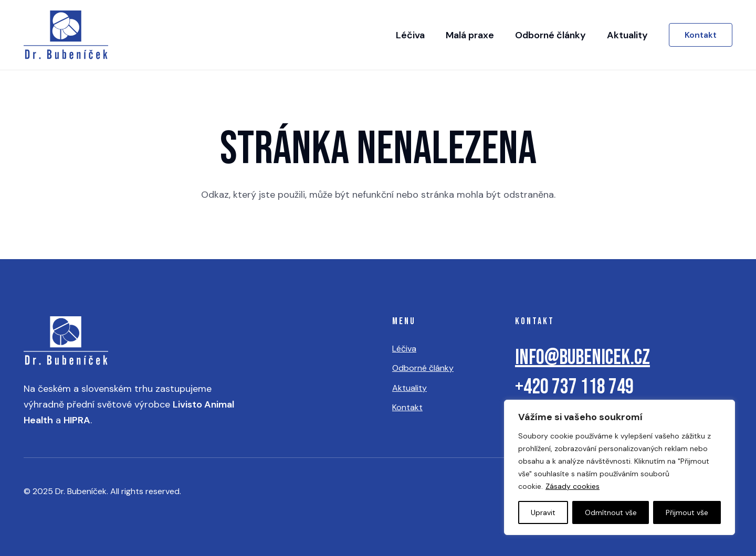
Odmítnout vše (611, 512)
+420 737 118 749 (574, 387)
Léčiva (404, 349)
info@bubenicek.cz (582, 358)
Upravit (543, 512)
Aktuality (409, 388)
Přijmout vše (687, 512)
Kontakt (407, 407)
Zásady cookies (573, 486)
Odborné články (423, 368)
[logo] (66, 35)
